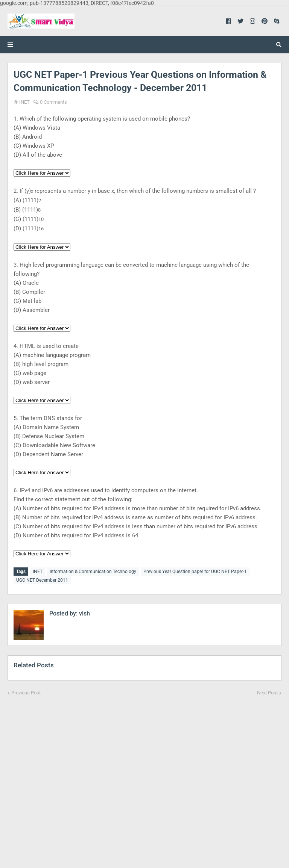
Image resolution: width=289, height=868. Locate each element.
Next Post (267, 692)
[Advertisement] (144, 777)
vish (84, 613)
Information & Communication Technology (93, 572)
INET (24, 102)
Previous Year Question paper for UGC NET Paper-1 (195, 572)
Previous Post (26, 692)
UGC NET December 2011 (42, 580)
